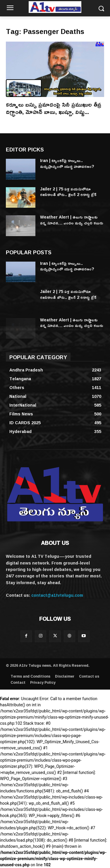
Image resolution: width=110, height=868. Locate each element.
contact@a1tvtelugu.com (57, 595)
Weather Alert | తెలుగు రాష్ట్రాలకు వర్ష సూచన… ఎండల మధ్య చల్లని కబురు (72, 220)
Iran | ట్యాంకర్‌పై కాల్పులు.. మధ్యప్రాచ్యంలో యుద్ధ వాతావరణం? (67, 163)
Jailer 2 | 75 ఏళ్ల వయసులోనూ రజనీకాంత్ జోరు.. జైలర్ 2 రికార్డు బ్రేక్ (68, 192)
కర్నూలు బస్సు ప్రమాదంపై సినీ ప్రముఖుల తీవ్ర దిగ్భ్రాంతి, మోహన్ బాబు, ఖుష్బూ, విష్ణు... (54, 108)
